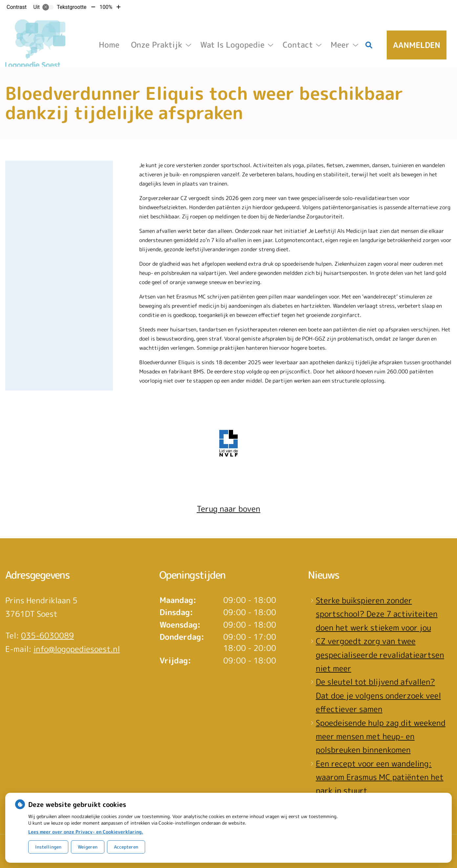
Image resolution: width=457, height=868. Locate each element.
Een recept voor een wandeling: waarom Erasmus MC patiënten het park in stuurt (380, 777)
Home (109, 45)
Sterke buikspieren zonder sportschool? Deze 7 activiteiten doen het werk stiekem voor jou (377, 614)
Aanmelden (417, 45)
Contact (298, 45)
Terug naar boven (229, 509)
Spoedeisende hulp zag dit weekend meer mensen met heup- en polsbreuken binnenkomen (381, 736)
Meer (340, 45)
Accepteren (126, 847)
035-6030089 (47, 635)
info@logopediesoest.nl (77, 649)
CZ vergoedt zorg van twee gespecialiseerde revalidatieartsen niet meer (380, 655)
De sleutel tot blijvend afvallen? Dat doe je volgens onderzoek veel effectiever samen (378, 695)
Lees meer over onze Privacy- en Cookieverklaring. (86, 832)
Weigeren (88, 847)
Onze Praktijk (157, 45)
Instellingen (48, 847)
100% (106, 7)
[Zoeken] (369, 45)
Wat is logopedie (232, 45)
